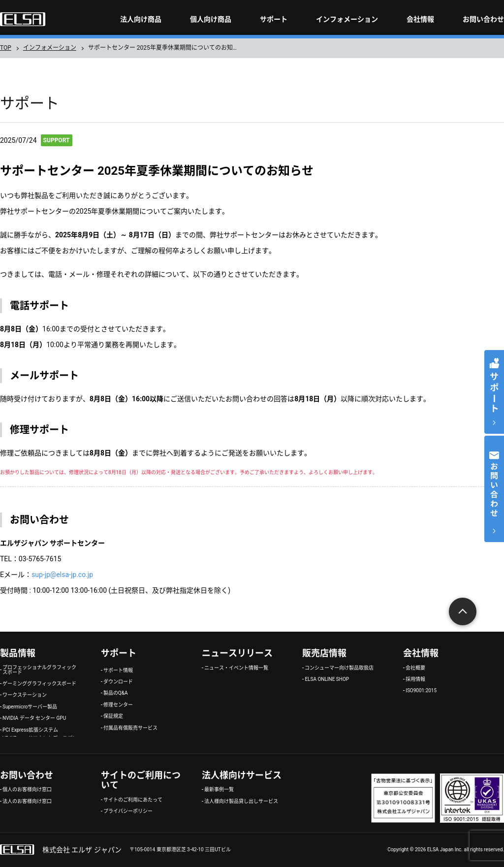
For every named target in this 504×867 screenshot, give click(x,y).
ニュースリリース (237, 653)
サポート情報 (118, 671)
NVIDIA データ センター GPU (34, 718)
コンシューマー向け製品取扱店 (339, 668)
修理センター (118, 705)
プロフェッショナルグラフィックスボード (39, 670)
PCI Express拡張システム (30, 730)
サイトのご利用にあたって (133, 800)
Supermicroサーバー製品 (30, 707)
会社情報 (420, 19)
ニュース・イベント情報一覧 (236, 668)
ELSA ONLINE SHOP (327, 679)
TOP (6, 48)
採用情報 (415, 679)
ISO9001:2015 (421, 691)
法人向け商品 (141, 19)
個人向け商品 (211, 19)
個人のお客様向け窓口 (27, 790)
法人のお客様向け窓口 (27, 802)
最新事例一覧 (219, 790)
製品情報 (18, 653)
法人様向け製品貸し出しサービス (241, 802)
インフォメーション (347, 19)
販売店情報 (324, 653)
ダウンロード (118, 682)
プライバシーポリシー (128, 811)
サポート (274, 19)
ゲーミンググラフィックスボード (39, 684)
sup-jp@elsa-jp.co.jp (62, 575)
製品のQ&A (116, 693)
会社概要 (415, 668)
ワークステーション (25, 695)
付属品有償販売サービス (130, 728)
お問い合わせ (483, 19)
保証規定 (113, 716)
